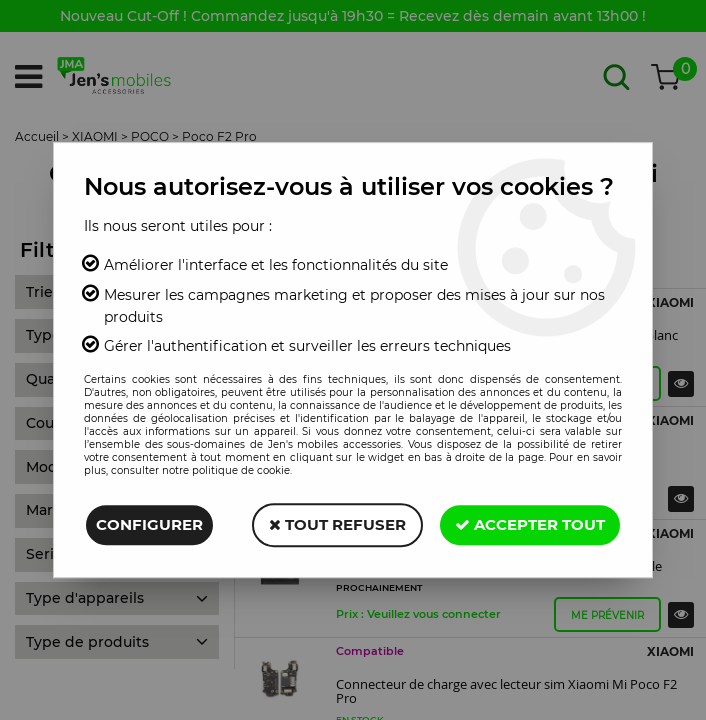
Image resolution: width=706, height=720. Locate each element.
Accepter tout (530, 524)
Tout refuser (337, 524)
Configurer (149, 524)
